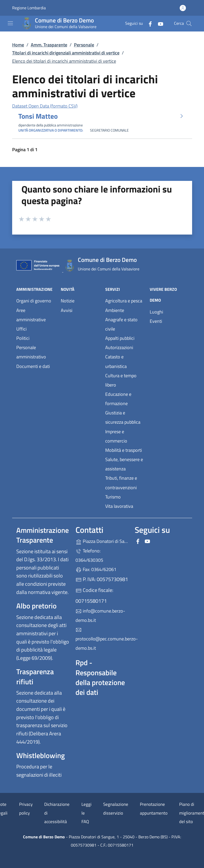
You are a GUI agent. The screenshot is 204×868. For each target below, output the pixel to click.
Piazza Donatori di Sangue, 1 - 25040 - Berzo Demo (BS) (102, 541)
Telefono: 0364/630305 (89, 555)
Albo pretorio (36, 606)
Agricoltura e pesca (124, 301)
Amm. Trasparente (49, 45)
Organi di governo (34, 301)
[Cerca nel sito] (189, 23)
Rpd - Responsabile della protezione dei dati (100, 677)
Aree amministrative (31, 315)
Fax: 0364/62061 (96, 569)
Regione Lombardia (29, 8)
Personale (84, 45)
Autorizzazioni (119, 347)
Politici (23, 338)
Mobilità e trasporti (124, 450)
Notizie (68, 301)
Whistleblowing (41, 755)
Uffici (21, 329)
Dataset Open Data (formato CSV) (45, 106)
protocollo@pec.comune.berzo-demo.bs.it (102, 639)
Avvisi (67, 310)
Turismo (113, 497)
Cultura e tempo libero (121, 380)
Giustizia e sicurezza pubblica (123, 417)
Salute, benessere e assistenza (124, 464)
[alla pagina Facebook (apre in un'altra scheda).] (148, 23)
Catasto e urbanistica (116, 361)
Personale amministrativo (31, 352)
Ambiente (115, 310)
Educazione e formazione (118, 399)
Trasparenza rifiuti (35, 676)
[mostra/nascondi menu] (10, 23)
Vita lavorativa (119, 506)
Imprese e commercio (116, 436)
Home (18, 45)
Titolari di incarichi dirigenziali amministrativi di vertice (66, 53)
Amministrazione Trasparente (43, 535)
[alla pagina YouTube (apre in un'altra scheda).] (158, 23)
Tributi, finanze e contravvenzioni (121, 483)
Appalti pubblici (120, 338)
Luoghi (156, 312)
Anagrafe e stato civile (121, 324)
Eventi (156, 321)
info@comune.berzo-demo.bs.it (100, 616)
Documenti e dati (33, 366)
